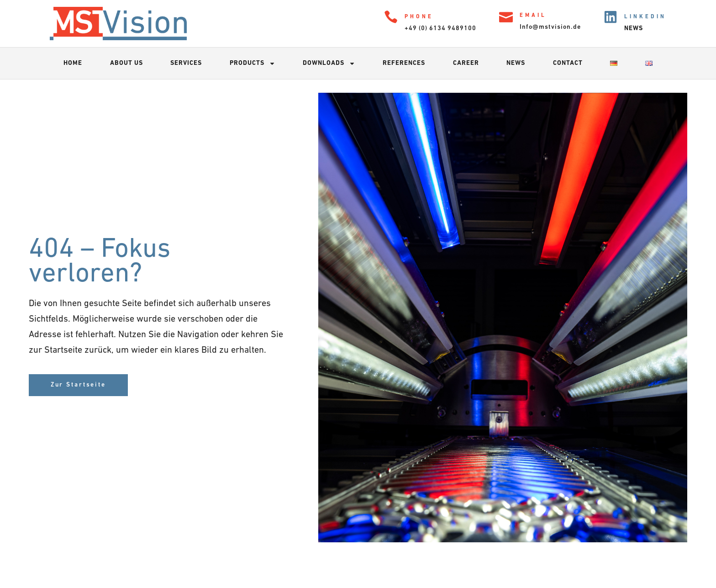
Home (73, 63)
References (404, 63)
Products (253, 64)
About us (126, 63)
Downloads (329, 64)
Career (466, 63)
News (516, 63)
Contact (568, 63)
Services (186, 63)
